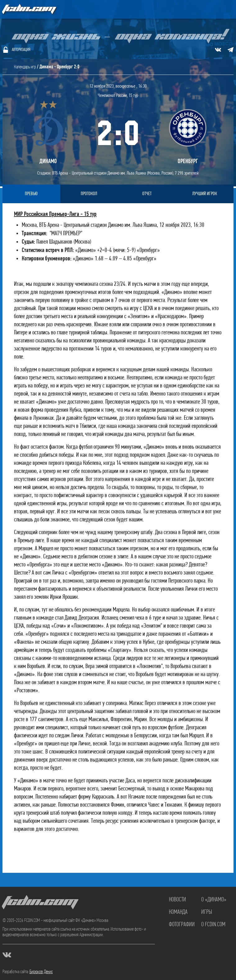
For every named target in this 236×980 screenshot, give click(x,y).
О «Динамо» (214, 900)
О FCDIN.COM (213, 925)
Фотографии (182, 925)
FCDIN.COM (29, 9)
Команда (178, 912)
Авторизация (21, 50)
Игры (207, 912)
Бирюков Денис (41, 972)
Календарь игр (25, 67)
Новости (177, 900)
